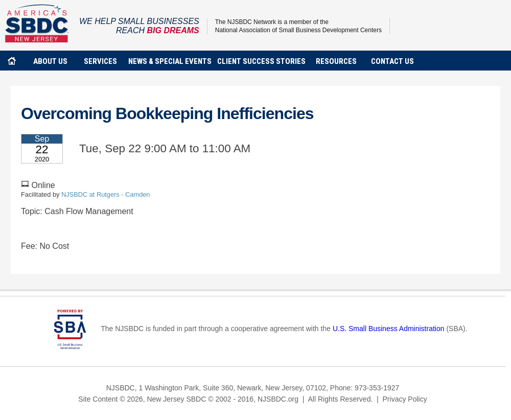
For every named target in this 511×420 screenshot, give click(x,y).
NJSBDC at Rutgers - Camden (106, 194)
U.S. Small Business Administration (389, 329)
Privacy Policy (405, 399)
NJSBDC (37, 23)
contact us (392, 61)
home (12, 61)
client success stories (261, 61)
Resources (336, 61)
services (100, 61)
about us (50, 61)
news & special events (170, 61)
